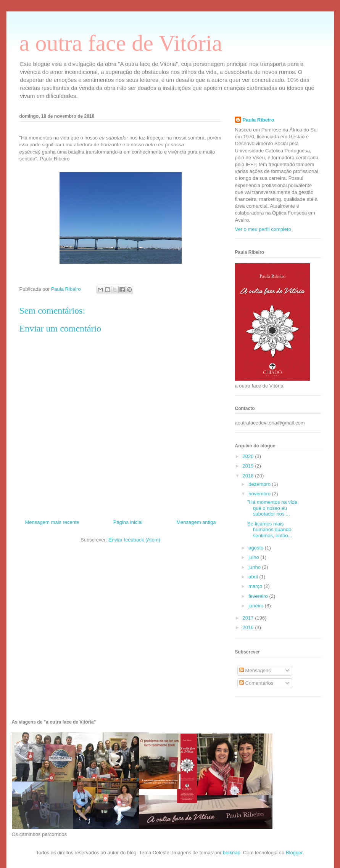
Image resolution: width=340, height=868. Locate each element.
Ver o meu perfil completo (263, 229)
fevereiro (259, 596)
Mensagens (255, 670)
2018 (249, 476)
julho (254, 557)
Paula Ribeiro (259, 120)
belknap (232, 853)
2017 (249, 618)
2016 (249, 627)
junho (255, 567)
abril (254, 577)
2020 (249, 456)
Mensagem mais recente (52, 522)
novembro (260, 494)
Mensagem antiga (196, 522)
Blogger (294, 853)
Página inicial (128, 522)
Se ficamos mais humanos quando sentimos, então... (270, 530)
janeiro (257, 606)
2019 (249, 466)
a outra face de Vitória (121, 43)
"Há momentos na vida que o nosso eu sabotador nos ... (272, 508)
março (256, 586)
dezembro (260, 484)
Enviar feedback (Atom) (134, 540)
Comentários (256, 683)
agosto (257, 548)
